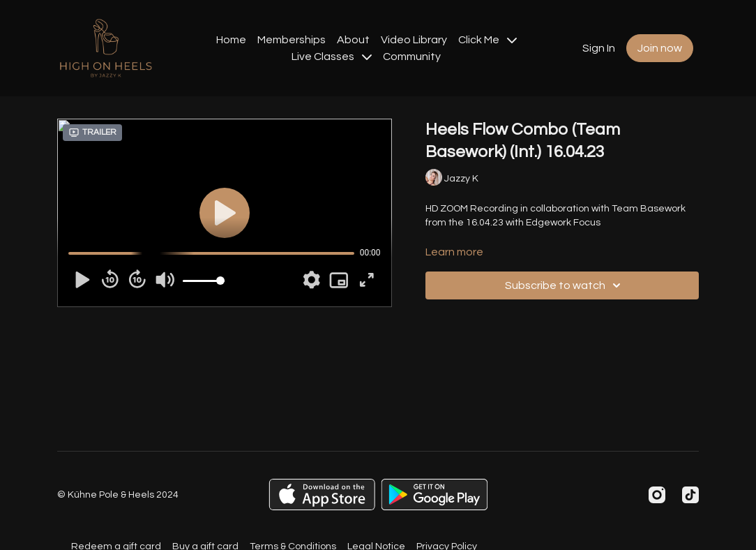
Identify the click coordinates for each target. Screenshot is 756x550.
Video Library (414, 40)
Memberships (292, 40)
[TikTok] (690, 495)
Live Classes (332, 57)
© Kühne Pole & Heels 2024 (118, 495)
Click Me (487, 40)
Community (412, 57)
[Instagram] (657, 495)
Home (231, 40)
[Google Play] (434, 495)
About (353, 40)
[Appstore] (322, 495)
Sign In (599, 48)
